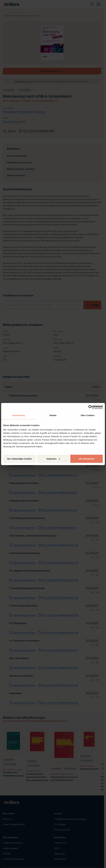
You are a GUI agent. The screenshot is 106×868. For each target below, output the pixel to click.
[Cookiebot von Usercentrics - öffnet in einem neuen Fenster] (90, 407)
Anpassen (53, 459)
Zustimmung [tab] (18, 415)
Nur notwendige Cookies (20, 459)
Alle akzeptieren (86, 459)
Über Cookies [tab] (88, 415)
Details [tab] (53, 415)
